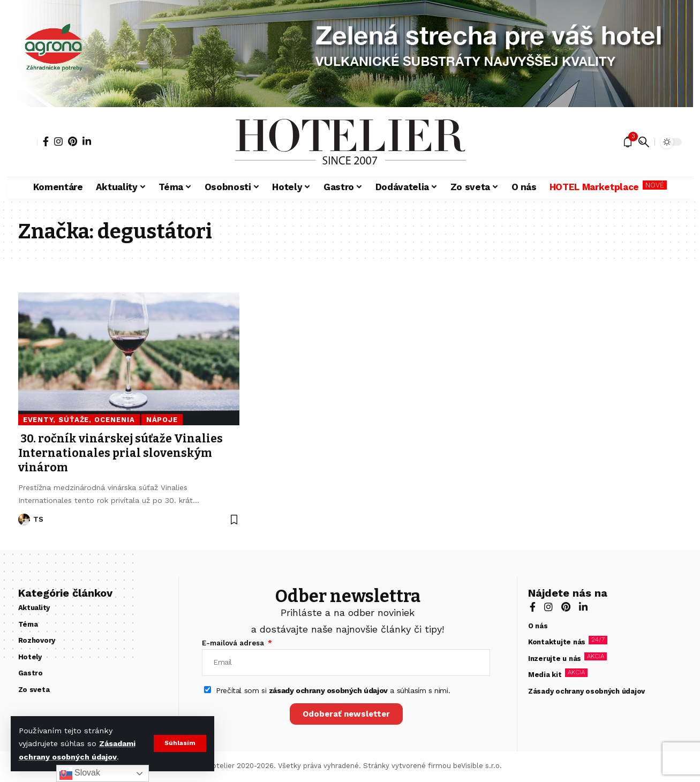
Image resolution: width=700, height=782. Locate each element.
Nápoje (162, 420)
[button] (180, 743)
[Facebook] (46, 141)
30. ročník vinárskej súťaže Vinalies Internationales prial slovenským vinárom (121, 453)
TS (38, 519)
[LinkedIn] (87, 141)
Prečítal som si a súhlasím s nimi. (333, 690)
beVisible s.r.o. (477, 766)
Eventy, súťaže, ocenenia (79, 420)
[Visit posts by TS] (24, 520)
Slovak (80, 773)
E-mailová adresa (234, 643)
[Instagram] (58, 141)
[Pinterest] (73, 141)
